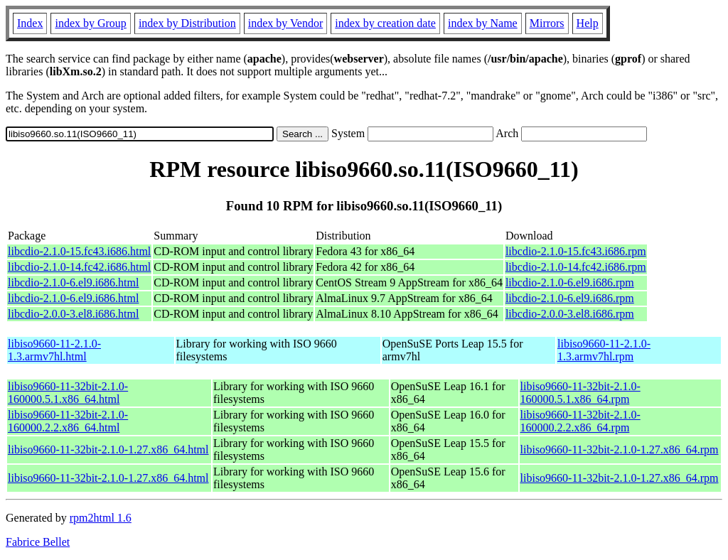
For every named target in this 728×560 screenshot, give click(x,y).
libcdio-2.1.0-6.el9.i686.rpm (570, 282)
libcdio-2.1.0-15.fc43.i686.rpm (576, 251)
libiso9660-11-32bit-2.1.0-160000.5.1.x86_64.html (68, 393)
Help (588, 23)
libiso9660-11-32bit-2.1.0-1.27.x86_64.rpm (620, 449)
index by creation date (385, 23)
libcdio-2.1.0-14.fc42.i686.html (79, 267)
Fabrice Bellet (38, 542)
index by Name (483, 23)
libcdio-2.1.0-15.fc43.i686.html (79, 251)
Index (30, 23)
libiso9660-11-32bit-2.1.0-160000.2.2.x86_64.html (68, 421)
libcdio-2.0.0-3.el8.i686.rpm (570, 314)
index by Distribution (187, 23)
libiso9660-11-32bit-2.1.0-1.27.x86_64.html (108, 449)
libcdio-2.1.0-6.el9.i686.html (73, 282)
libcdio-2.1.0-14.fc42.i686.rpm (576, 267)
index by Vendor (285, 23)
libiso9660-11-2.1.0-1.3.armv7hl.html (54, 350)
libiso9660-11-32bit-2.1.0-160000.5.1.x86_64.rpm (580, 393)
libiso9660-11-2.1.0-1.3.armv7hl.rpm (604, 350)
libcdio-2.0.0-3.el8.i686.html (73, 314)
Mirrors (547, 23)
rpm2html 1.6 (101, 518)
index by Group (90, 23)
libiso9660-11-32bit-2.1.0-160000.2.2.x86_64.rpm (580, 421)
